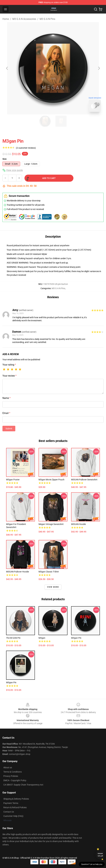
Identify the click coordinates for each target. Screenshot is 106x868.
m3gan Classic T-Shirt (49, 572)
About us (8, 767)
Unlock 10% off (100, 855)
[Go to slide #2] (61, 121)
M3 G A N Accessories (24, 19)
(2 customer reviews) (26, 148)
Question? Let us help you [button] (92, 864)
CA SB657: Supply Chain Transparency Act (23, 785)
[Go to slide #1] (45, 121)
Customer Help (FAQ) (13, 816)
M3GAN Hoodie (78, 524)
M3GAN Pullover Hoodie (18, 572)
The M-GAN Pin (13, 638)
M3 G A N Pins (47, 19)
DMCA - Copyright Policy (15, 780)
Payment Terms (11, 803)
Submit (9, 429)
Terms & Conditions (13, 772)
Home (6, 19)
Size (5, 159)
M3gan (42, 638)
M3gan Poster (13, 480)
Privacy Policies (11, 776)
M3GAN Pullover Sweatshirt (84, 480)
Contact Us (9, 812)
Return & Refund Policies (15, 807)
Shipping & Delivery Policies (16, 799)
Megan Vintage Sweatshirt (51, 524)
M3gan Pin (76, 638)
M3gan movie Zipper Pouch (51, 480)
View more (53, 587)
